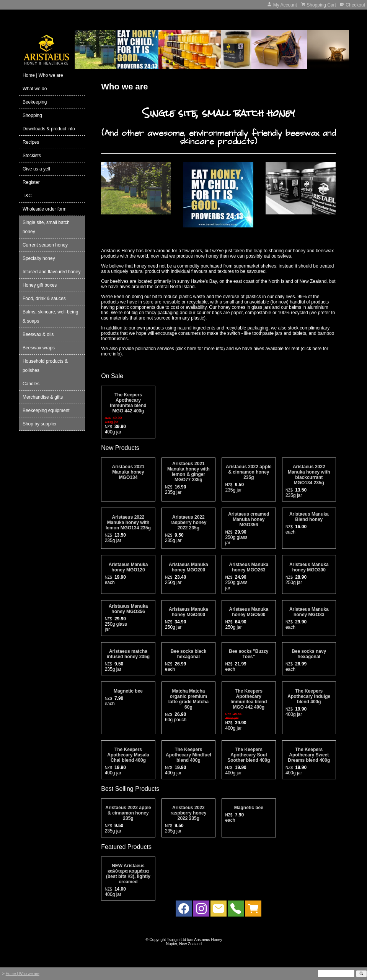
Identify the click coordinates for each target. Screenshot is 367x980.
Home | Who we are (43, 75)
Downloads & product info (49, 129)
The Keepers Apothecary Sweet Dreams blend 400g (309, 755)
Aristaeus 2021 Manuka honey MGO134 (128, 472)
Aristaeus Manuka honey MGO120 (128, 567)
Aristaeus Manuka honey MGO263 (249, 567)
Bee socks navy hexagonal (309, 654)
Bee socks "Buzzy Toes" (249, 654)
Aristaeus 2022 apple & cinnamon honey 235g (249, 472)
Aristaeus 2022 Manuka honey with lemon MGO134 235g (128, 522)
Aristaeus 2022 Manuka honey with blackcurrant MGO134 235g (309, 475)
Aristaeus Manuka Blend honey (309, 517)
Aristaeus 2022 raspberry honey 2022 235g (188, 522)
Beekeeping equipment (46, 410)
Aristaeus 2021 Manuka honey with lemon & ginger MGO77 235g (188, 472)
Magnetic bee (128, 691)
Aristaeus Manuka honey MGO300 (309, 567)
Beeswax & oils (38, 334)
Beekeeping (35, 102)
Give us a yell (36, 169)
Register (31, 182)
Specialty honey (39, 258)
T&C (27, 196)
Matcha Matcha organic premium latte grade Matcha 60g (188, 699)
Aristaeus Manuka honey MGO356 (128, 609)
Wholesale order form (45, 209)
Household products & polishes (45, 366)
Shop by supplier (40, 424)
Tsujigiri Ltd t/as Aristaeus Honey (195, 940)
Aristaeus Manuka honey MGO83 (309, 612)
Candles (31, 384)
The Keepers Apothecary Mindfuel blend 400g (188, 755)
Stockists (32, 156)
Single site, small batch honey (46, 227)
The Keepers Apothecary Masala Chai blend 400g (128, 755)
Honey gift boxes (40, 285)
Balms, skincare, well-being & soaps (50, 316)
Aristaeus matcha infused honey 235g (128, 654)
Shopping (32, 115)
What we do (35, 89)
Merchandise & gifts (43, 397)
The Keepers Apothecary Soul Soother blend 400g (249, 755)
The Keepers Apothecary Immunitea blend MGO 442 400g (128, 403)
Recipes (31, 142)
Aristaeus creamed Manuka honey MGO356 (249, 519)
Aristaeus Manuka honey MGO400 (188, 612)
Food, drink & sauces (44, 299)
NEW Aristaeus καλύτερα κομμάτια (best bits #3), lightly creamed (128, 874)
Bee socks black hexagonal (188, 654)
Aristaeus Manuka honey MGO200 (188, 567)
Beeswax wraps (39, 348)
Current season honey (45, 245)
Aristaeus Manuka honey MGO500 (249, 612)
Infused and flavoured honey (51, 272)
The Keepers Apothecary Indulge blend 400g (309, 696)
